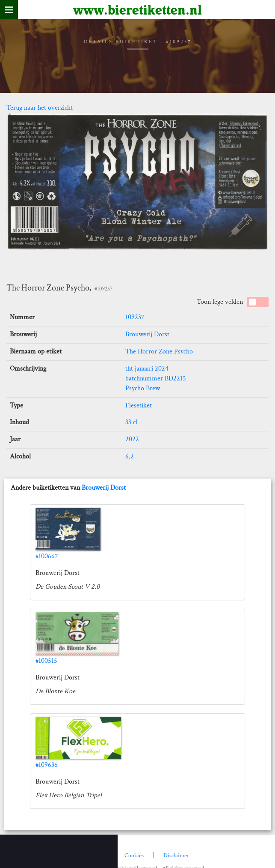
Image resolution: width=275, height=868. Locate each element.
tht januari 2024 (147, 369)
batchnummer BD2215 (156, 379)
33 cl (131, 422)
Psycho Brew (143, 388)
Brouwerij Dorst (147, 334)
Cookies (134, 856)
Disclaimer (176, 856)
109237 (135, 317)
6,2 (130, 456)
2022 (132, 439)
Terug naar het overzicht (40, 108)
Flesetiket (139, 406)
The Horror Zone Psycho (159, 352)
